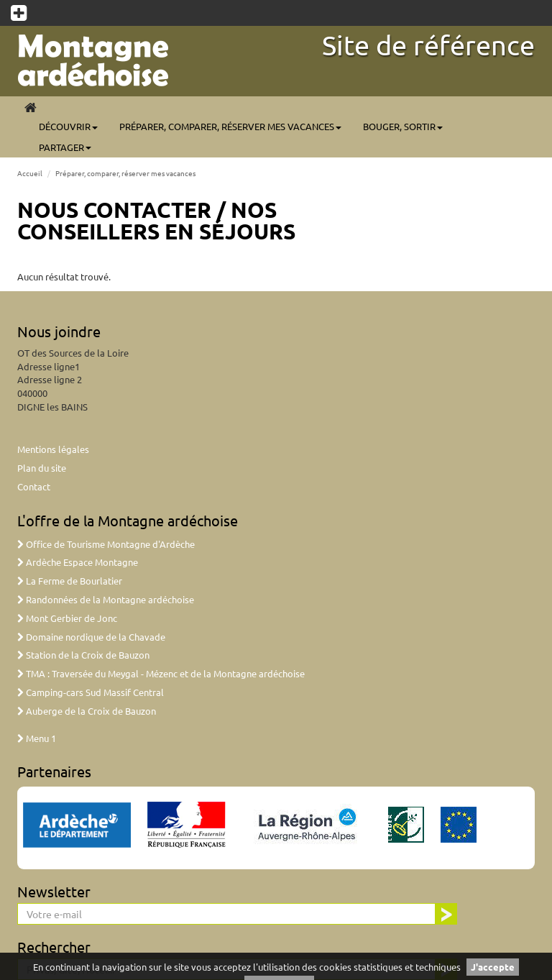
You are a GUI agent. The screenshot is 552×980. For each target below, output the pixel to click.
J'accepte (493, 967)
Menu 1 (37, 738)
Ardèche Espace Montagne (78, 562)
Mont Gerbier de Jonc (67, 618)
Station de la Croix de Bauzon (83, 655)
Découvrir (68, 126)
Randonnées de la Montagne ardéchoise (106, 599)
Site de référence (428, 45)
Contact (34, 486)
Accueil (30, 173)
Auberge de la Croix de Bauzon (87, 711)
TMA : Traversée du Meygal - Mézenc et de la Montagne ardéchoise (161, 673)
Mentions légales (53, 449)
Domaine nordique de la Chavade (91, 637)
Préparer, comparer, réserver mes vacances (230, 126)
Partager (65, 147)
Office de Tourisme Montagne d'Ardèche (106, 544)
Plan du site (42, 468)
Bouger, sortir (403, 126)
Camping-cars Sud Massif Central (91, 692)
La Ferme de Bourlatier (70, 581)
